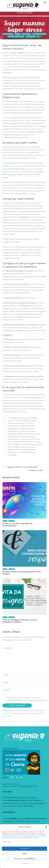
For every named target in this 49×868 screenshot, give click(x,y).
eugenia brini (8, 34)
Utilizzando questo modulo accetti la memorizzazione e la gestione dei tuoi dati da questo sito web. (26, 701)
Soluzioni (31, 36)
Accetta (24, 849)
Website (7, 690)
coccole (26, 34)
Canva (36, 800)
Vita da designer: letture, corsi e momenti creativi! (20, 621)
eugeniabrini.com (10, 784)
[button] (46, 827)
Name (6, 675)
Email (6, 683)
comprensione (39, 34)
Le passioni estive (35, 470)
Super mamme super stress (25, 30)
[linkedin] (21, 777)
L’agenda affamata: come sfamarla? (22, 467)
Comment (8, 648)
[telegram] (17, 777)
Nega (24, 854)
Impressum (25, 863)
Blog (18, 34)
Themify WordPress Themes (28, 786)
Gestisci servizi (7, 842)
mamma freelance (16, 36)
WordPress (14, 786)
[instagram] (12, 777)
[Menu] (45, 3)
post (30, 255)
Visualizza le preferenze (24, 859)
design (12, 521)
